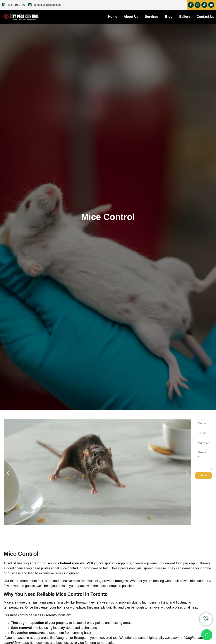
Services (152, 17)
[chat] (207, 635)
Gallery (185, 17)
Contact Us (205, 17)
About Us (131, 17)
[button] (8, 473)
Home (113, 17)
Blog (169, 17)
